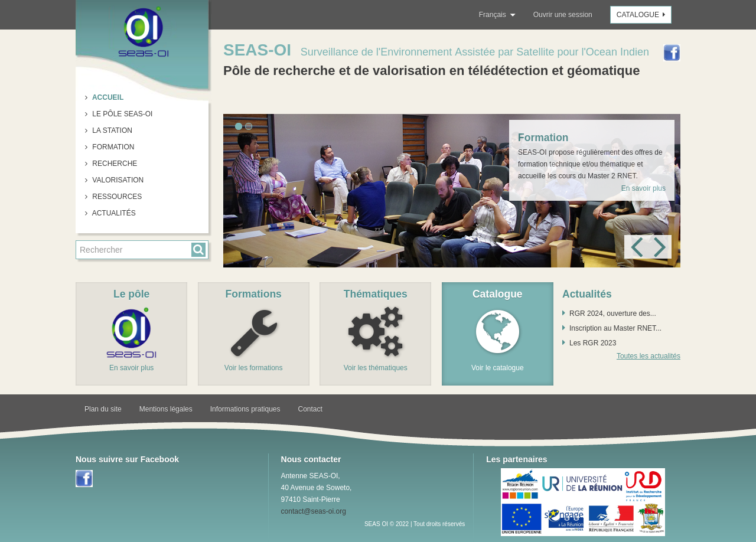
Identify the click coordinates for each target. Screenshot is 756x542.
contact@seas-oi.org (314, 511)
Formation (112, 147)
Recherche (114, 164)
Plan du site (103, 409)
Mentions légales (166, 409)
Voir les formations (254, 368)
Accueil (107, 97)
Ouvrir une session (563, 15)
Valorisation (117, 180)
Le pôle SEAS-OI (121, 114)
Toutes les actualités (649, 356)
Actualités (113, 213)
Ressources (116, 197)
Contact (310, 409)
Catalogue (642, 15)
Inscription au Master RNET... (615, 328)
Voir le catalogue (498, 368)
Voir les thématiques (376, 368)
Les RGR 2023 (593, 343)
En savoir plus (643, 188)
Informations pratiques (245, 409)
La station (111, 130)
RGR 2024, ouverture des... (613, 314)
